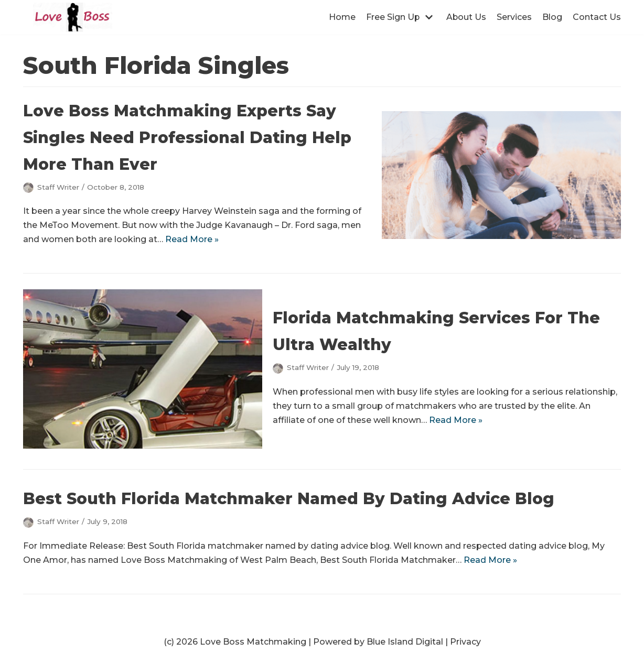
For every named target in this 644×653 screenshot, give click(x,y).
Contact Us (597, 17)
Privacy (465, 642)
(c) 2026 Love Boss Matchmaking (235, 642)
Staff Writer (58, 187)
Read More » (192, 239)
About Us (466, 17)
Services (514, 17)
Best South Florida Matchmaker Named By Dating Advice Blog (289, 499)
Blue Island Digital (405, 642)
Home (341, 17)
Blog (552, 17)
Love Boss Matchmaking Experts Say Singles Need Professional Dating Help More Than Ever (187, 138)
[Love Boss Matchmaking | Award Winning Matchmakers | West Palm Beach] (73, 17)
